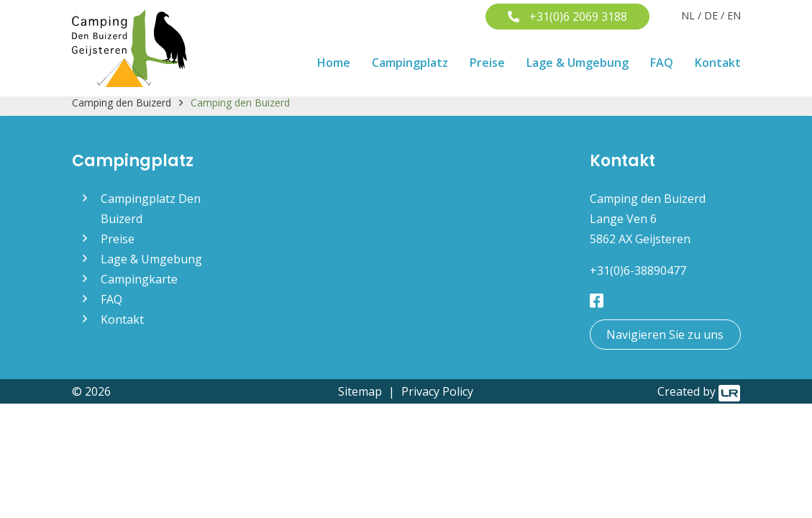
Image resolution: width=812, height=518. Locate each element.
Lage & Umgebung (578, 63)
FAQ (662, 63)
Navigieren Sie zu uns (665, 335)
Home (334, 63)
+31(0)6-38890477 (638, 271)
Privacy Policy (437, 391)
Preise (487, 63)
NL (688, 15)
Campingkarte (139, 279)
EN (734, 15)
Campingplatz (410, 63)
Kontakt (718, 63)
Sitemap (360, 391)
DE (711, 15)
